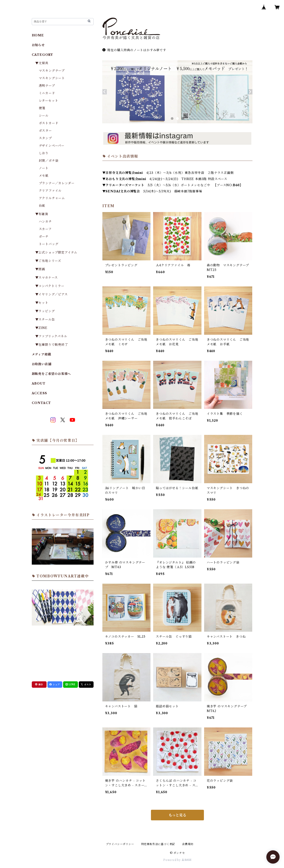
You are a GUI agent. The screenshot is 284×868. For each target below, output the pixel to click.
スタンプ (47, 138)
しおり (44, 153)
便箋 (42, 108)
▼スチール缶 (45, 319)
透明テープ (47, 86)
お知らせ (38, 45)
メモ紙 (44, 176)
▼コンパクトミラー (50, 286)
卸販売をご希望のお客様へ (51, 374)
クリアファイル (50, 191)
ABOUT (39, 383)
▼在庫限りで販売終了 (52, 345)
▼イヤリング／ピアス (52, 294)
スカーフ (45, 229)
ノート (44, 168)
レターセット (49, 101)
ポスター (45, 131)
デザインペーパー (52, 146)
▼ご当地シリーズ (48, 261)
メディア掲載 (41, 354)
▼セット (42, 303)
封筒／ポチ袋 (49, 161)
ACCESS (39, 393)
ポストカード (49, 123)
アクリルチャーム (52, 198)
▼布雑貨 (42, 214)
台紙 (42, 206)
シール (44, 116)
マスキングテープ (52, 71)
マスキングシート (52, 78)
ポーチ (44, 237)
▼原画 (40, 269)
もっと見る (177, 815)
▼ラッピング (45, 311)
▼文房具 (43, 63)
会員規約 (188, 844)
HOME (38, 35)
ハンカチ (45, 222)
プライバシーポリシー (120, 844)
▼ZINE (41, 328)
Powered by (177, 860)
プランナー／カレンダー (57, 183)
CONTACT (41, 403)
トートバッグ (49, 244)
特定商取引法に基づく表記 (158, 844)
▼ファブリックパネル (51, 336)
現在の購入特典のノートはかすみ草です (134, 50)
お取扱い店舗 (42, 364)
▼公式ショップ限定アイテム (56, 252)
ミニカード (47, 93)
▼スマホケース (47, 278)
